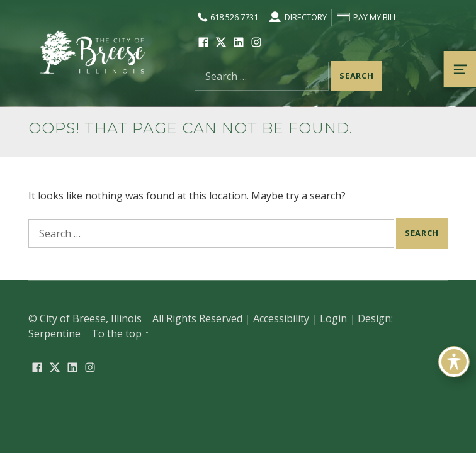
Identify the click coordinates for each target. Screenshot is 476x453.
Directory (297, 17)
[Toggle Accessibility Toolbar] (454, 362)
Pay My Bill (366, 17)
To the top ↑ (120, 333)
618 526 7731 (226, 17)
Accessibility (281, 318)
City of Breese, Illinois (91, 318)
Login (333, 318)
